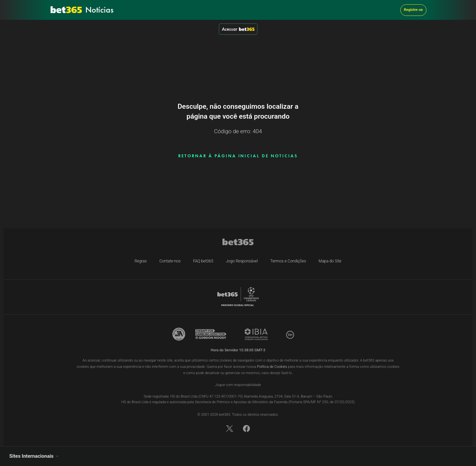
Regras (141, 261)
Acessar (238, 29)
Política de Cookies (272, 367)
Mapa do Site (330, 261)
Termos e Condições (288, 261)
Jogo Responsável (242, 261)
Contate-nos (170, 261)
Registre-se (413, 10)
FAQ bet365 (203, 261)
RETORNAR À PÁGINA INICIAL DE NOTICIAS (238, 156)
